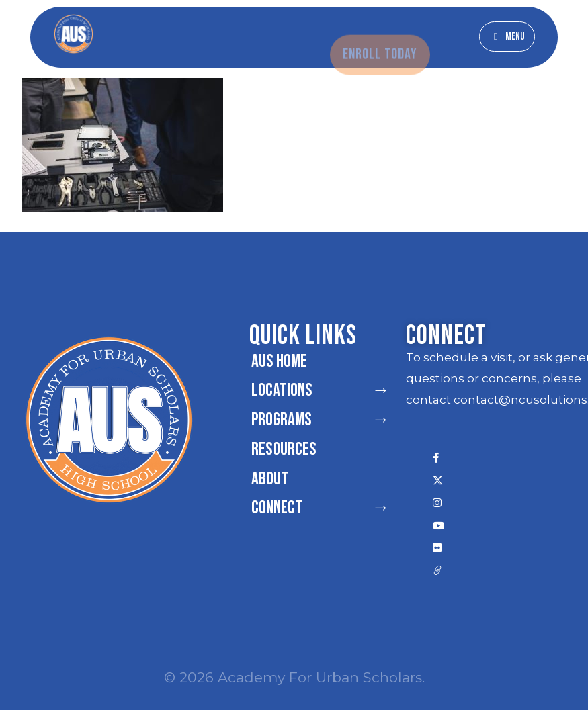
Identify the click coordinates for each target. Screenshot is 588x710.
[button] (507, 37)
